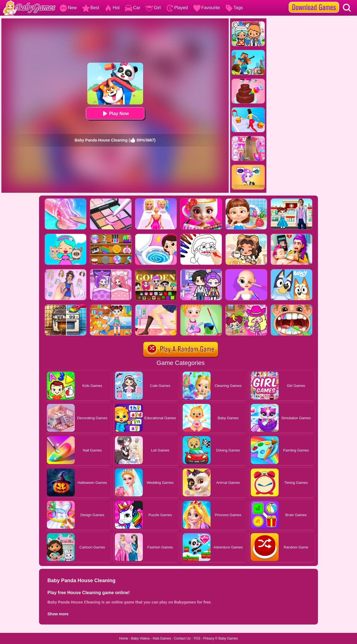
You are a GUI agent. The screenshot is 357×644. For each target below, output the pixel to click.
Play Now (115, 114)
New (68, 8)
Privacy (209, 638)
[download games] (314, 2)
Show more (58, 614)
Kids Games (162, 638)
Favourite (207, 8)
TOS (197, 638)
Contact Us (182, 638)
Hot (112, 8)
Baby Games (228, 638)
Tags (234, 8)
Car (132, 8)
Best (91, 8)
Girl (153, 8)
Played (177, 8)
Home (124, 638)
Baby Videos (140, 638)
